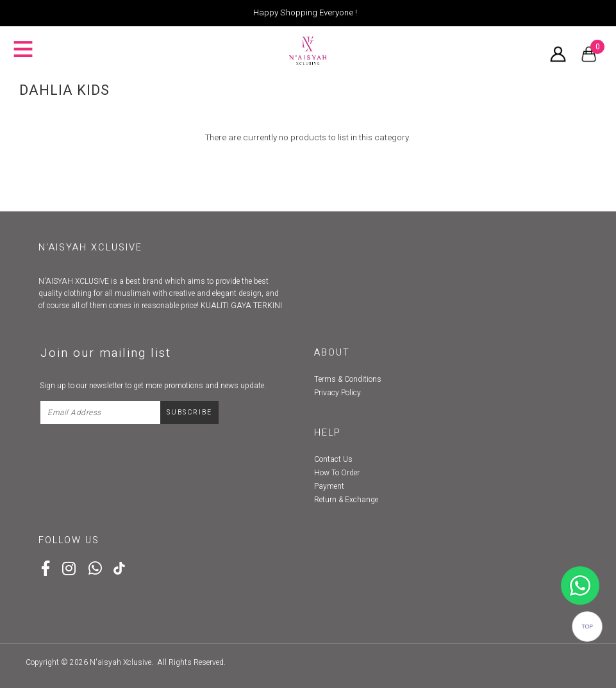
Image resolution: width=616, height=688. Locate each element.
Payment (329, 486)
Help (328, 433)
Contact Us (333, 459)
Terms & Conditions (348, 379)
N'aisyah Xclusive (121, 662)
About (332, 353)
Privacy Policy (337, 393)
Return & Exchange (346, 500)
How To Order (337, 473)
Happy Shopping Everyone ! (305, 13)
